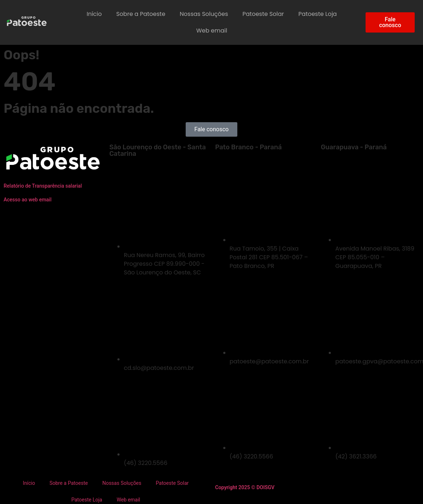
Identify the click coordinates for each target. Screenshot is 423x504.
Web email (212, 31)
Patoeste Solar (263, 14)
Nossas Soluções (204, 14)
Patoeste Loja (318, 14)
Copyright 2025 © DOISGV (245, 487)
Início (94, 14)
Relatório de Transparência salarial (43, 186)
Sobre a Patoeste (141, 14)
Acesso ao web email (28, 200)
